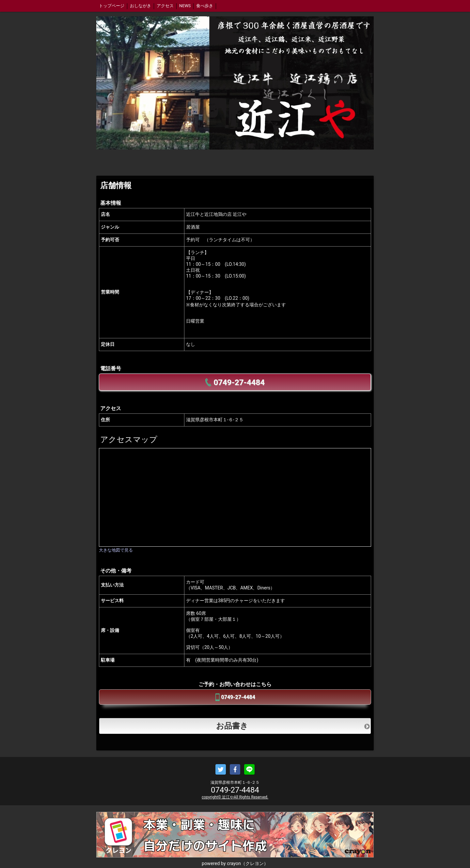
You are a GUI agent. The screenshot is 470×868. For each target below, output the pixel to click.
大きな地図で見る (116, 550)
